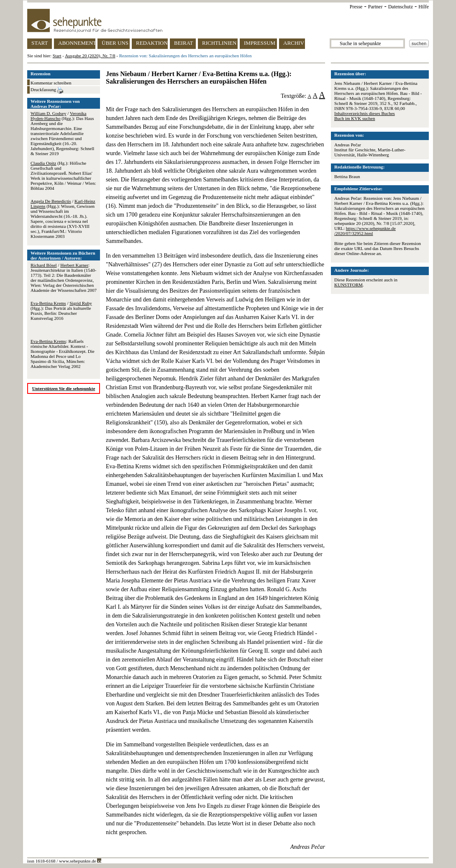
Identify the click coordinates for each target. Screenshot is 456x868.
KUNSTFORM (348, 285)
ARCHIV (294, 43)
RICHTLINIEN (219, 43)
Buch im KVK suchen (355, 118)
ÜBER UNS (115, 43)
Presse (356, 7)
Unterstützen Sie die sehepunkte (64, 388)
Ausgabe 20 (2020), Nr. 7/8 (90, 56)
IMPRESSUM (260, 43)
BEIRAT (184, 43)
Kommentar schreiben (51, 83)
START (40, 43)
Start (57, 56)
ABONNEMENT (77, 43)
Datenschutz (401, 7)
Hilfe (424, 7)
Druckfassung (47, 90)
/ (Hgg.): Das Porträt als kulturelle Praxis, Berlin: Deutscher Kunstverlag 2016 (61, 311)
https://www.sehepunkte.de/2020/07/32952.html (365, 231)
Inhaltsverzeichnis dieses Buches (365, 113)
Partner (375, 7)
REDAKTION (152, 43)
